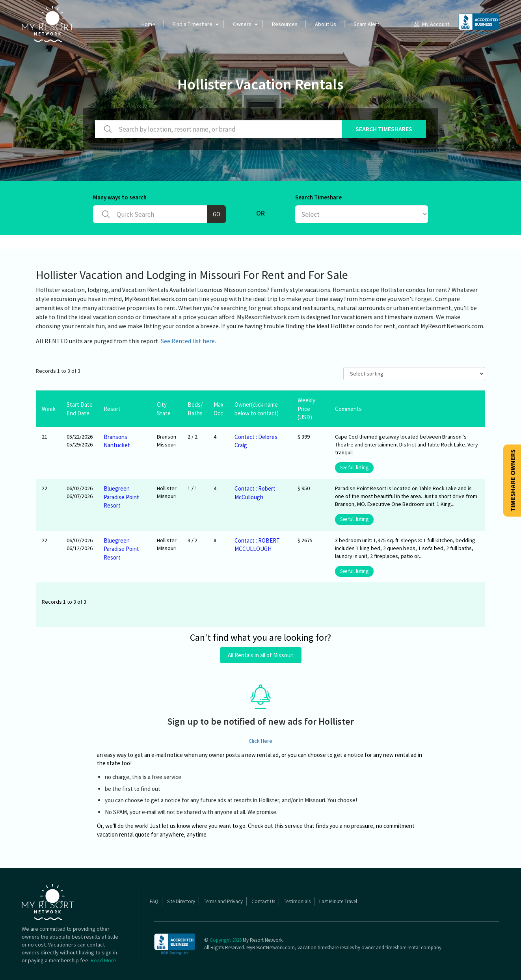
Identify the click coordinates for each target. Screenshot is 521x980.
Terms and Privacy (223, 901)
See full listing (354, 468)
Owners (242, 24)
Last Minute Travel (338, 901)
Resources (285, 24)
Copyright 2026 (226, 940)
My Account (431, 24)
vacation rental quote (123, 834)
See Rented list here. (188, 341)
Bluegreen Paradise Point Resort (121, 497)
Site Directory (181, 901)
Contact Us (263, 901)
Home (148, 24)
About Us (326, 24)
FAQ (154, 901)
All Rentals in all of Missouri (261, 655)
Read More (103, 960)
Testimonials (297, 901)
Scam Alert (366, 24)
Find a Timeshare (193, 24)
